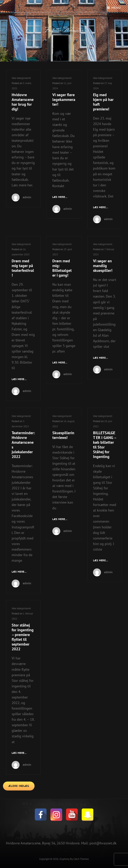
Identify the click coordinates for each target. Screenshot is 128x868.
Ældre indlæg (19, 786)
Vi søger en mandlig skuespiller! (103, 266)
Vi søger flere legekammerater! (64, 100)
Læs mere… (60, 197)
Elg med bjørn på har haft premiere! (103, 102)
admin (27, 197)
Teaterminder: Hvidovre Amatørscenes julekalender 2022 (23, 445)
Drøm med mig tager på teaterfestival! (23, 268)
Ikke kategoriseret (21, 78)
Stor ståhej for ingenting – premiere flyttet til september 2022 (23, 637)
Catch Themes (81, 859)
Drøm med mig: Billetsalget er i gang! (62, 268)
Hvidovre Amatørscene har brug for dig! (23, 102)
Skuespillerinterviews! (63, 435)
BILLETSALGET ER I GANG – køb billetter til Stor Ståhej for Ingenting (105, 445)
